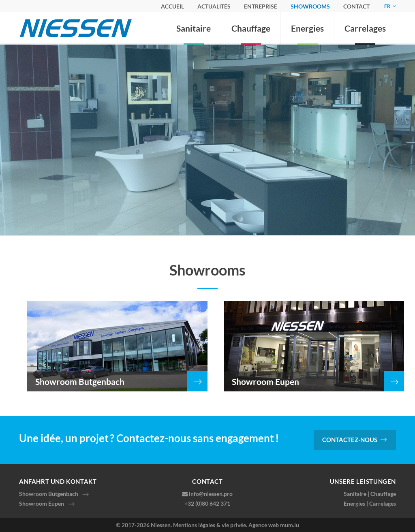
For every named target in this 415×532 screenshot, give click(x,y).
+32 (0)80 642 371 (207, 503)
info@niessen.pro (211, 494)
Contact (356, 6)
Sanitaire (194, 28)
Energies (307, 28)
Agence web (264, 525)
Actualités (214, 6)
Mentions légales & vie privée (210, 525)
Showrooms (310, 6)
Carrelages (365, 28)
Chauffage (251, 28)
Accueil (172, 6)
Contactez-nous (350, 440)
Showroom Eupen (42, 503)
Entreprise (261, 6)
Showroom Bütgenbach (49, 494)
